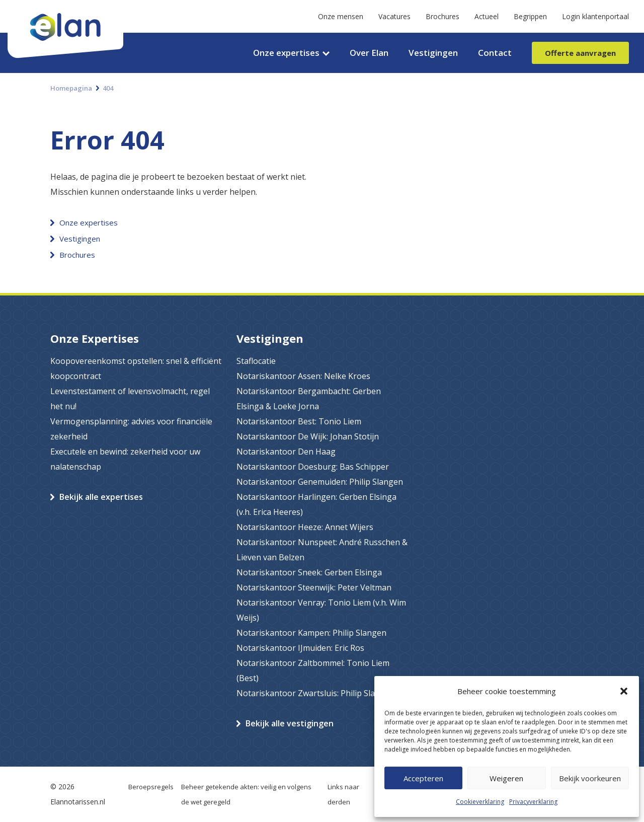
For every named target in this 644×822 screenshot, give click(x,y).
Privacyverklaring (533, 802)
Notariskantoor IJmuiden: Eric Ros (300, 648)
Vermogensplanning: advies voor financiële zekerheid (131, 429)
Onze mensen (341, 16)
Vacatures (394, 16)
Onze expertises (286, 53)
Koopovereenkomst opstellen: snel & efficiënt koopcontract (136, 368)
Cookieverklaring (480, 802)
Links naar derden (343, 794)
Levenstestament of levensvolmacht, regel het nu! (130, 399)
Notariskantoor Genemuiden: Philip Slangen (320, 482)
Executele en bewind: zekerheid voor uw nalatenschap (125, 459)
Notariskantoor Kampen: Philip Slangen (311, 633)
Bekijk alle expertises (101, 497)
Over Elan (369, 53)
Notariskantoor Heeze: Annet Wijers (305, 527)
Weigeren (506, 778)
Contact (495, 53)
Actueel (487, 16)
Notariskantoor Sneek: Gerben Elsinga (309, 572)
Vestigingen (433, 53)
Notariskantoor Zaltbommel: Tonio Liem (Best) (313, 670)
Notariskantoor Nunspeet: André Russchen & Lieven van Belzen (322, 550)
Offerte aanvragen (580, 53)
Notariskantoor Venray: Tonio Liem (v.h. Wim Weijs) (321, 610)
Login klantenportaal (595, 16)
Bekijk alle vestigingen (290, 723)
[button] (624, 691)
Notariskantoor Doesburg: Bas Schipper (313, 467)
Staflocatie (256, 361)
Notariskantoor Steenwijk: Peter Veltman (314, 587)
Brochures (442, 16)
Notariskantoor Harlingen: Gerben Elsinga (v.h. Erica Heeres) (316, 504)
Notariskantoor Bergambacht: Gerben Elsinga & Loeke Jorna (309, 399)
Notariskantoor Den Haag (286, 452)
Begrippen (530, 16)
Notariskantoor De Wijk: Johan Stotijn (308, 436)
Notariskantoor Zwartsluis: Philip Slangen (315, 693)
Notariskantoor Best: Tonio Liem (299, 421)
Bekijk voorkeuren (590, 778)
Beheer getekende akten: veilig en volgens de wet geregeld (246, 794)
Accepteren (423, 778)
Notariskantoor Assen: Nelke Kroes (303, 376)
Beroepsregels (151, 787)
